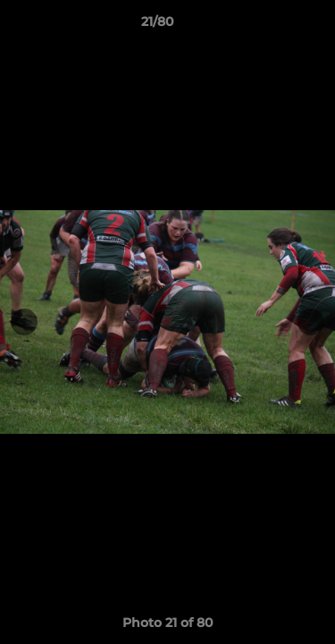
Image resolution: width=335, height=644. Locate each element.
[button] (271, 26)
